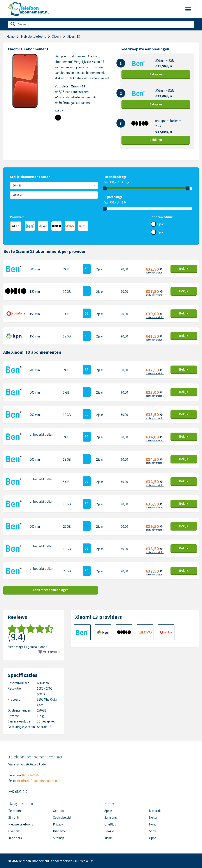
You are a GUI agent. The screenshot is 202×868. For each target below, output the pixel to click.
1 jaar (160, 224)
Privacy (58, 824)
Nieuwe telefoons (21, 824)
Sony (152, 831)
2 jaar (160, 232)
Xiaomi (57, 36)
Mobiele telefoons (33, 36)
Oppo (153, 838)
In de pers (15, 838)
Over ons (14, 831)
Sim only (14, 817)
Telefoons (15, 811)
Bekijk (156, 74)
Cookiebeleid (62, 817)
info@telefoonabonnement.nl (37, 781)
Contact (59, 811)
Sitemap (59, 838)
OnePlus (110, 824)
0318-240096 (30, 775)
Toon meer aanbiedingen (51, 590)
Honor (153, 824)
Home (11, 36)
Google (109, 831)
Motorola (155, 811)
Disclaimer (60, 831)
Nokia (153, 817)
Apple (108, 811)
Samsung (111, 817)
